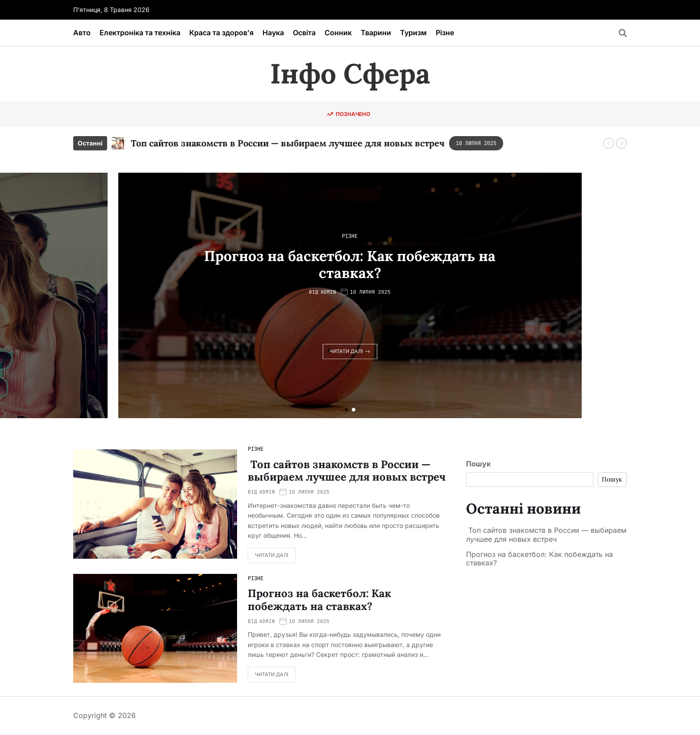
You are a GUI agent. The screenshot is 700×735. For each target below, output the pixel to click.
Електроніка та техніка (140, 33)
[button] (608, 143)
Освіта (304, 33)
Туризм (413, 33)
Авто (82, 33)
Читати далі (350, 351)
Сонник (338, 33)
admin (328, 292)
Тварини (376, 33)
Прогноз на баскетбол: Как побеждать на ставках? (350, 264)
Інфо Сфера (350, 74)
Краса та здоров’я (221, 33)
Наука (273, 33)
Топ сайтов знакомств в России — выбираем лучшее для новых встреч (287, 143)
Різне (445, 33)
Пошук (478, 464)
